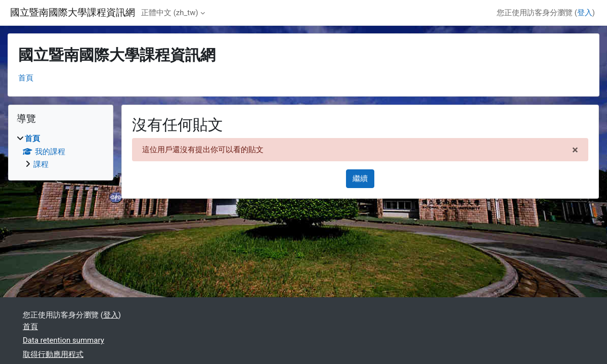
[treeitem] (61, 152)
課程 (41, 164)
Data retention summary (63, 340)
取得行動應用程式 (53, 354)
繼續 (360, 178)
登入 (585, 13)
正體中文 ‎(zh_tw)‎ (170, 13)
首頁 (26, 78)
